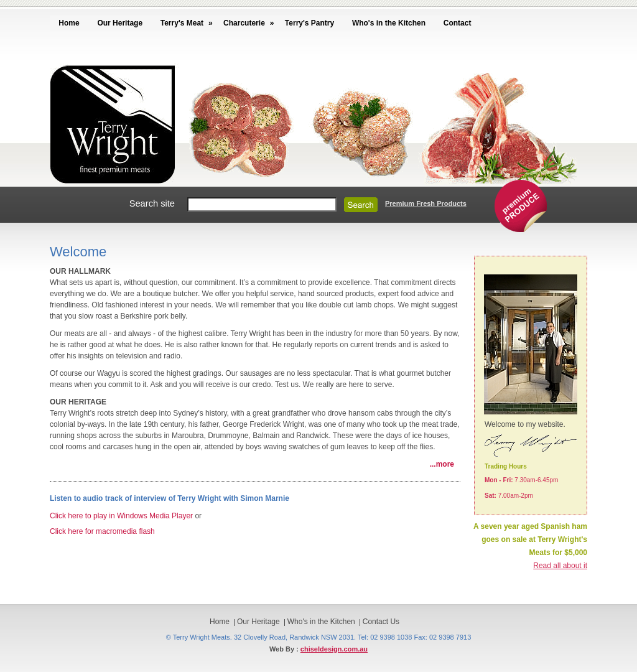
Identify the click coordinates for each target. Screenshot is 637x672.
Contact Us (381, 622)
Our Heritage (120, 23)
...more (442, 464)
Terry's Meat (182, 23)
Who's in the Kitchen (389, 23)
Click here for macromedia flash (102, 531)
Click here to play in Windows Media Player (121, 516)
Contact (458, 23)
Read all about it (560, 566)
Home (69, 23)
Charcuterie (244, 23)
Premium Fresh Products (426, 203)
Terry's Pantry (309, 23)
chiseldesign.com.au (334, 649)
